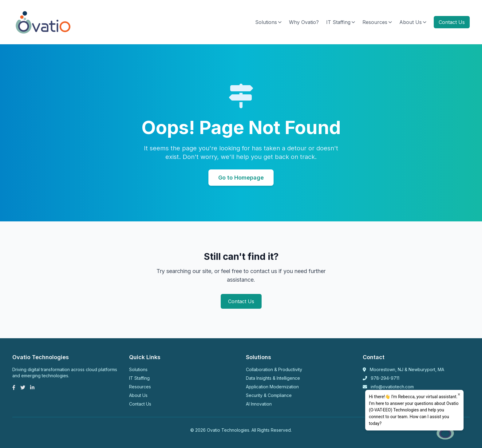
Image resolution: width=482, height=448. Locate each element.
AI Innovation (259, 404)
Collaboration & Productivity (274, 369)
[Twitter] (23, 387)
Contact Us (452, 22)
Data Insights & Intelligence (273, 378)
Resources (377, 22)
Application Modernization (272, 387)
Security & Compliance (269, 395)
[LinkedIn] (32, 387)
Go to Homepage (241, 178)
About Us (413, 22)
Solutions (268, 22)
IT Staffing (341, 22)
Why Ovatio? (304, 22)
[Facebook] (14, 387)
